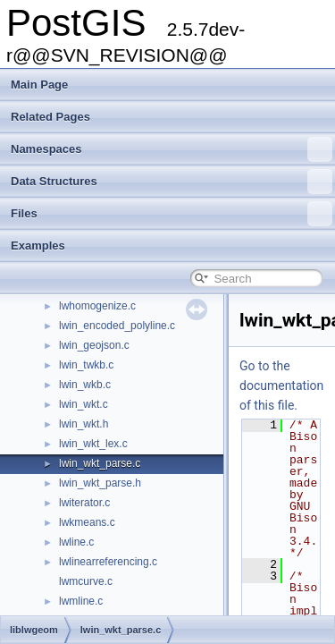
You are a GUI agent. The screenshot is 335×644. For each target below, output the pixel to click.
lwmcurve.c (86, 581)
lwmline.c (81, 601)
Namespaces (172, 149)
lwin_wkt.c (84, 404)
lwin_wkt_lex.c (93, 444)
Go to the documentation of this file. (281, 386)
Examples (38, 246)
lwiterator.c (84, 503)
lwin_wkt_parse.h (100, 483)
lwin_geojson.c (94, 345)
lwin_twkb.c (86, 365)
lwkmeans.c (87, 522)
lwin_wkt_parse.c (100, 463)
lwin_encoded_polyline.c (117, 326)
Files (172, 214)
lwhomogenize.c (97, 306)
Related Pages (50, 117)
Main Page (39, 85)
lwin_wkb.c (85, 385)
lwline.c (76, 542)
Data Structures (172, 182)
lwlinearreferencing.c (108, 562)
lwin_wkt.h (84, 424)
